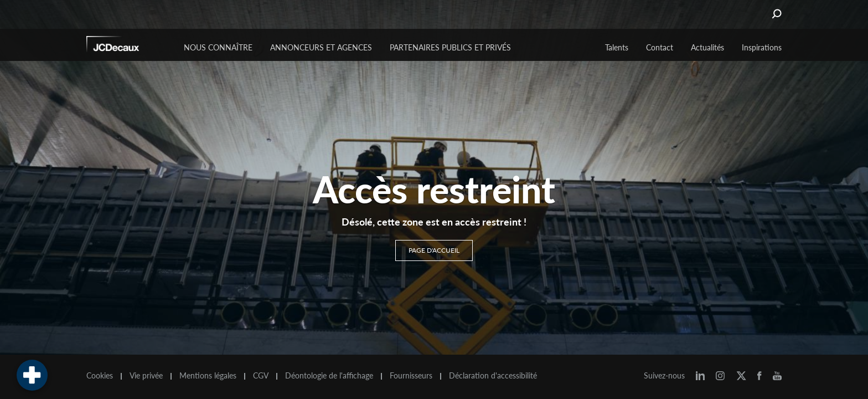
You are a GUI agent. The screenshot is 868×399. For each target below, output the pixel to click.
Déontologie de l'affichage (329, 376)
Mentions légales (208, 376)
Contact (660, 47)
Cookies (100, 376)
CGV (261, 376)
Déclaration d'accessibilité (493, 376)
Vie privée (146, 376)
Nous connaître (218, 47)
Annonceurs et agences (321, 47)
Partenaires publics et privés (450, 47)
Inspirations (762, 47)
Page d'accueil (434, 250)
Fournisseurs (411, 376)
